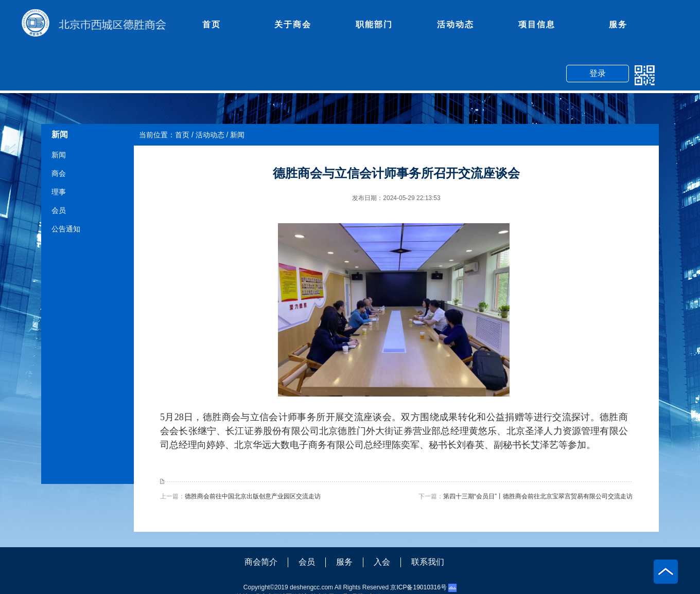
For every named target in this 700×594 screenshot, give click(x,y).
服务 (618, 24)
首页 (212, 24)
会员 (59, 210)
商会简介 (261, 562)
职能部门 (374, 24)
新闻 (59, 155)
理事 (59, 192)
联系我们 (428, 562)
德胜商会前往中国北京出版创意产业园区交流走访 (253, 496)
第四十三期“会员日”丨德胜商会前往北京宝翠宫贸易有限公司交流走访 (538, 496)
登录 (598, 73)
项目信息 (537, 24)
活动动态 (456, 24)
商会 (59, 173)
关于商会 (293, 24)
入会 (382, 562)
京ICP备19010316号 (418, 587)
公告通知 (66, 229)
